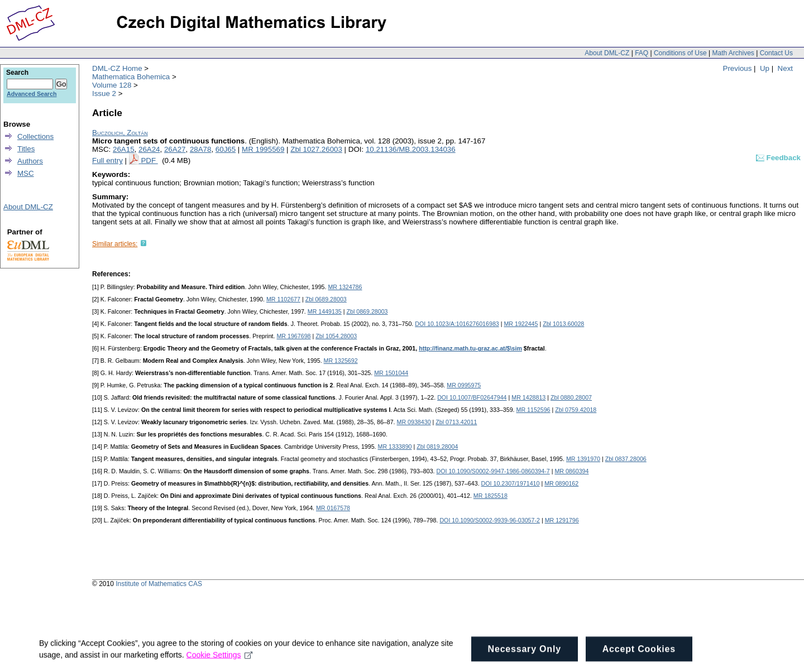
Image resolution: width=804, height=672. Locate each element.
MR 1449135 (325, 311)
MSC (26, 173)
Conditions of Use (680, 53)
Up (765, 68)
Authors (30, 161)
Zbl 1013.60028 (563, 324)
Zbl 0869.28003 (367, 311)
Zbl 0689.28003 (326, 299)
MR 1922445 (521, 324)
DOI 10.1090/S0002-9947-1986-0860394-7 (493, 471)
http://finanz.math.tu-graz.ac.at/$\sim (470, 348)
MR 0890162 (561, 483)
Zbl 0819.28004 (437, 447)
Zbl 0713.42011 (456, 422)
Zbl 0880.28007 (571, 397)
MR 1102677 (283, 299)
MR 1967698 (293, 336)
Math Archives (733, 53)
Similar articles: (115, 244)
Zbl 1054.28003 (336, 336)
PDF (149, 160)
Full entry (107, 160)
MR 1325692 (341, 361)
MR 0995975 (464, 385)
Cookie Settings (220, 660)
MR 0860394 (571, 471)
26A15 (124, 149)
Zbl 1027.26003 (316, 149)
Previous (738, 68)
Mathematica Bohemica (131, 77)
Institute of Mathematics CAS (159, 584)
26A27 (175, 149)
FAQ (642, 53)
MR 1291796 (562, 520)
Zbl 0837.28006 (626, 459)
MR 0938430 (414, 422)
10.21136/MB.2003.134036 (411, 149)
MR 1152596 (533, 410)
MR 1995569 (263, 149)
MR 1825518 (490, 496)
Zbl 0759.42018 (576, 410)
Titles (26, 149)
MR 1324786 (345, 287)
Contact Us (776, 53)
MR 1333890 (395, 447)
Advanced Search (32, 94)
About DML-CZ (607, 53)
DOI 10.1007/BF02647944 (472, 397)
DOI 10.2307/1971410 (511, 483)
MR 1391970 (583, 459)
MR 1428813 (528, 397)
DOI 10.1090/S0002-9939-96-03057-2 (490, 520)
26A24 (149, 149)
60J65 (226, 149)
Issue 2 (104, 93)
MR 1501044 (391, 373)
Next (785, 68)
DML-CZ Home (117, 68)
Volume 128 (112, 85)
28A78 (201, 149)
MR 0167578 (333, 508)
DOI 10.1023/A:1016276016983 (457, 324)
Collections (35, 136)
